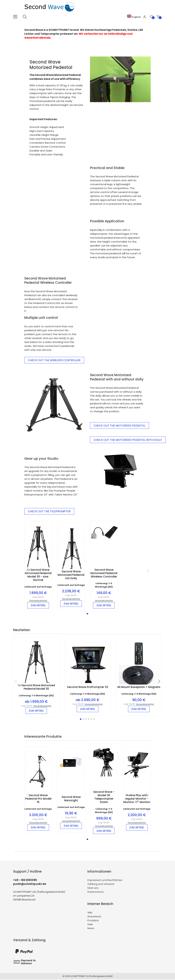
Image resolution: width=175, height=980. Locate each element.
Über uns (93, 889)
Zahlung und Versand (101, 885)
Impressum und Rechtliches (105, 881)
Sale (90, 925)
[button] (87, 614)
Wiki (90, 913)
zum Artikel (38, 605)
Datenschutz (96, 892)
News (91, 929)
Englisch (135, 17)
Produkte (93, 921)
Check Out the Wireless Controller (54, 360)
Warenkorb (94, 917)
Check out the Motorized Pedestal (119, 426)
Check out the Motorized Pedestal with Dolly (128, 440)
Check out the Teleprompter (49, 511)
